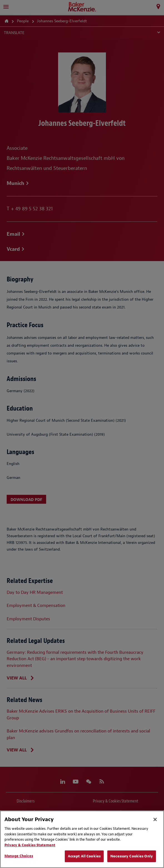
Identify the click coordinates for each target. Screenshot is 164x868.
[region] (82, 839)
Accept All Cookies (84, 856)
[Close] (155, 819)
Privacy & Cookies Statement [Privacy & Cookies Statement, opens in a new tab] (30, 845)
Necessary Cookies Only (132, 856)
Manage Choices (19, 856)
